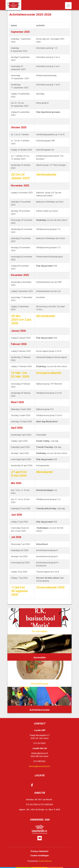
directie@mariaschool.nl (40, 766)
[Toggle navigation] (68, 6)
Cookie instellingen (39, 856)
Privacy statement (39, 851)
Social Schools (45, 861)
